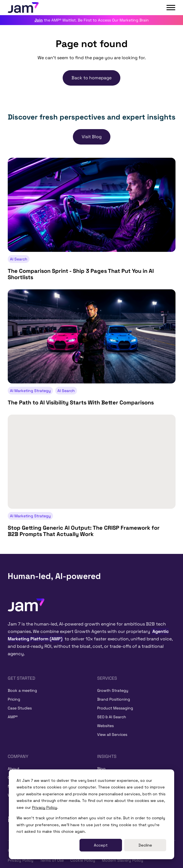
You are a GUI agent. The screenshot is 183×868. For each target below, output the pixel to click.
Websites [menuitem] (105, 726)
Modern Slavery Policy (123, 860)
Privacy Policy (45, 807)
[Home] (26, 605)
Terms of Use (52, 860)
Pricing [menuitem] (14, 699)
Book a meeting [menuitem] (22, 690)
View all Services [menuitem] (112, 734)
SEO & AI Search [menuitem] (112, 717)
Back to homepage (91, 78)
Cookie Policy (83, 860)
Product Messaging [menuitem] (115, 708)
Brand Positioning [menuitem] (114, 699)
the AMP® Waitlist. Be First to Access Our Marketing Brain (92, 20)
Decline (145, 845)
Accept (101, 845)
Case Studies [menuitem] (20, 708)
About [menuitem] (14, 769)
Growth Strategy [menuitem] (113, 690)
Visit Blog (92, 137)
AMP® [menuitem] (13, 717)
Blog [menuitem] (101, 769)
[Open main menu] (171, 8)
